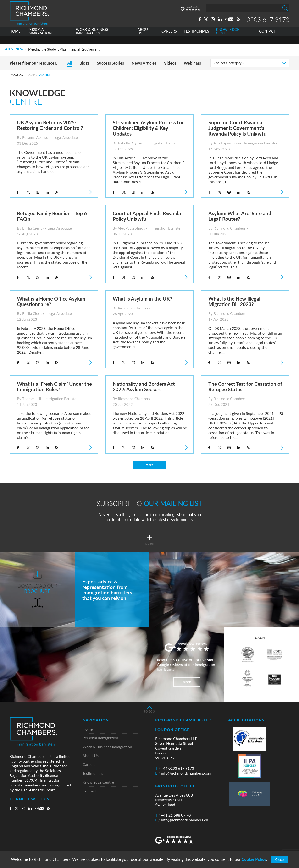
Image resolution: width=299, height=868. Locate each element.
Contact (89, 791)
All (70, 63)
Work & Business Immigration (107, 747)
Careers (89, 765)
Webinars (192, 63)
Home (31, 75)
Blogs (84, 63)
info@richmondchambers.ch (182, 820)
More (149, 465)
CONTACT (267, 39)
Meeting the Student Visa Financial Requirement (64, 49)
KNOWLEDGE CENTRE (228, 39)
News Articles (144, 63)
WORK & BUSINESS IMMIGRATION (92, 39)
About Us (91, 756)
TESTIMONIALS (196, 39)
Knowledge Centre (98, 782)
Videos (170, 63)
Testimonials (93, 773)
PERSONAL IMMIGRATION (40, 39)
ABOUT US (144, 39)
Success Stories (110, 63)
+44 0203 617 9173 (175, 768)
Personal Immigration (100, 738)
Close (280, 860)
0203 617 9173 (268, 23)
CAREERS (169, 39)
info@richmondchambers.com (183, 773)
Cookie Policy (254, 859)
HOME (15, 39)
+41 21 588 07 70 (173, 815)
